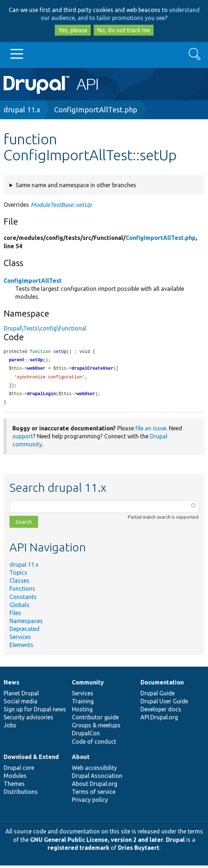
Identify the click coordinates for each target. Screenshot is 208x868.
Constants (23, 599)
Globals (19, 607)
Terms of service (94, 794)
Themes (14, 786)
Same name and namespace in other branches (76, 185)
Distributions (21, 794)
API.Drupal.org (159, 720)
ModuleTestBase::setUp (61, 205)
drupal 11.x (22, 110)
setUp (36, 361)
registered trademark (78, 850)
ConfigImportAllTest (33, 281)
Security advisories (28, 720)
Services (20, 639)
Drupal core (19, 770)
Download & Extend (31, 759)
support (23, 439)
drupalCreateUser (92, 369)
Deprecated (25, 631)
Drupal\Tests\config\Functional (45, 328)
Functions (22, 591)
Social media (21, 704)
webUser (36, 369)
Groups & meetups (96, 728)
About (81, 759)
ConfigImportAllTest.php (96, 110)
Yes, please (73, 30)
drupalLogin (42, 396)
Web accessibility (94, 770)
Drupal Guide (158, 696)
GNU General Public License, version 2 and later (97, 842)
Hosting (82, 712)
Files (15, 615)
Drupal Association (97, 778)
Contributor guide (95, 720)
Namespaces (26, 623)
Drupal (175, 842)
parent (17, 361)
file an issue (151, 431)
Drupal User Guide (164, 704)
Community (88, 685)
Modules (15, 778)
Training (83, 704)
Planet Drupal (21, 696)
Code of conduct (94, 744)
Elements (21, 647)
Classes (19, 583)
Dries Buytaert (139, 850)
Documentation (162, 685)
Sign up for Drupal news (35, 712)
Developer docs (161, 712)
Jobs (10, 728)
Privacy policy (90, 802)
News (11, 685)
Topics (18, 575)
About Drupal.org (95, 786)
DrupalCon (86, 736)
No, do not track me (124, 30)
